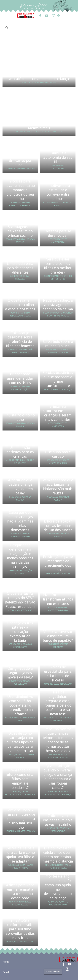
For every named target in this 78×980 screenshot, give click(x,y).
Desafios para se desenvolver (58, 233)
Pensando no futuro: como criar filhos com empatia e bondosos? (20, 779)
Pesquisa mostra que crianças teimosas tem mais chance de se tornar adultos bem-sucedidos (58, 740)
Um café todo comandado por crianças (39, 79)
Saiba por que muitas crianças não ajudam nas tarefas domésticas (20, 521)
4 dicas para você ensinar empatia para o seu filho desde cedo (20, 891)
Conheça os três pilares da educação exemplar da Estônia (20, 632)
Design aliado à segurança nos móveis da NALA (20, 673)
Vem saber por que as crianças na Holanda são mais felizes (58, 487)
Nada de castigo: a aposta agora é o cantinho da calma (58, 305)
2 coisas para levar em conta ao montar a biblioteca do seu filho (20, 190)
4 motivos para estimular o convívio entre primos (58, 192)
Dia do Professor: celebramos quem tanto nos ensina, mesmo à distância (58, 855)
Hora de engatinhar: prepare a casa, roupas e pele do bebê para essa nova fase (58, 703)
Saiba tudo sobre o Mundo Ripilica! (58, 344)
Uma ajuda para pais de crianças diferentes (20, 268)
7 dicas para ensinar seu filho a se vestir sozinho (58, 820)
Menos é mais (39, 128)
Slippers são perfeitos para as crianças (20, 452)
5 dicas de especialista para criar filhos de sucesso (58, 674)
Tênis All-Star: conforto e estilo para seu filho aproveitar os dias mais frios (20, 929)
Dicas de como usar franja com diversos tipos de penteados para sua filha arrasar (20, 742)
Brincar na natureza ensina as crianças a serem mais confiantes (58, 413)
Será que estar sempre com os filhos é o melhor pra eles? (58, 266)
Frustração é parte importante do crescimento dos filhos (58, 563)
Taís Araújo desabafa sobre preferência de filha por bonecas (20, 339)
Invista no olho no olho (20, 417)
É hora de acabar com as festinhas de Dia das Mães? (58, 526)
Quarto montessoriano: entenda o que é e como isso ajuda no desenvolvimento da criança (58, 885)
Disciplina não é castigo (58, 454)
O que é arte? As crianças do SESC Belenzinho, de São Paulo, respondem (20, 600)
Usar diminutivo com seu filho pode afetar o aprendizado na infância (20, 705)
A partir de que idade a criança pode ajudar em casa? (20, 487)
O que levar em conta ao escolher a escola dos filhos (20, 305)
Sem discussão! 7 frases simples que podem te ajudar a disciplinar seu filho (20, 819)
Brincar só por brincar (20, 163)
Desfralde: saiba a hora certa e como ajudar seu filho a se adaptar (20, 855)
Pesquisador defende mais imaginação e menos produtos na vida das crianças (20, 556)
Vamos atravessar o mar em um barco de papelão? (58, 636)
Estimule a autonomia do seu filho (58, 157)
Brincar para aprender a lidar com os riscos (20, 378)
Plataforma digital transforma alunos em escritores (58, 599)
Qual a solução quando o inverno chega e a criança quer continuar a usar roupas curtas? (58, 777)
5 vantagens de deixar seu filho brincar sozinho (20, 231)
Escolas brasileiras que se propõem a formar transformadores (58, 379)
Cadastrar (53, 972)
